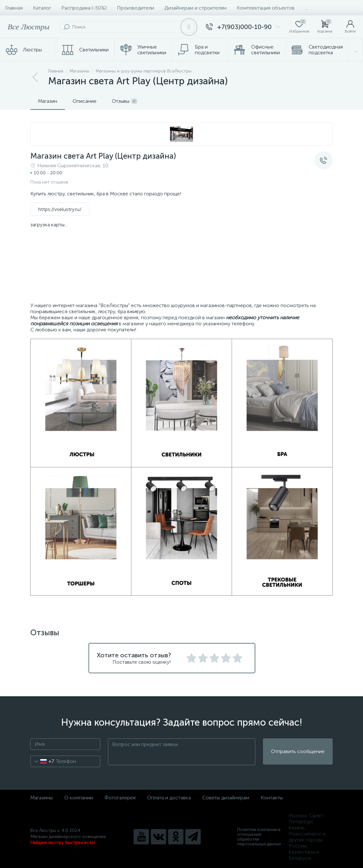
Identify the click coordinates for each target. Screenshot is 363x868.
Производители (135, 8)
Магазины (42, 798)
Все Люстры (29, 27)
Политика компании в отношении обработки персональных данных (259, 837)
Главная (14, 8)
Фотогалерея (120, 798)
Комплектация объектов (266, 8)
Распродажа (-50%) (84, 8)
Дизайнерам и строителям (195, 8)
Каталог (42, 8)
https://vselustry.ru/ (60, 209)
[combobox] (42, 761)
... (306, 8)
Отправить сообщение (298, 752)
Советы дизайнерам (226, 798)
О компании (79, 798)
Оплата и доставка (169, 798)
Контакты (272, 798)
